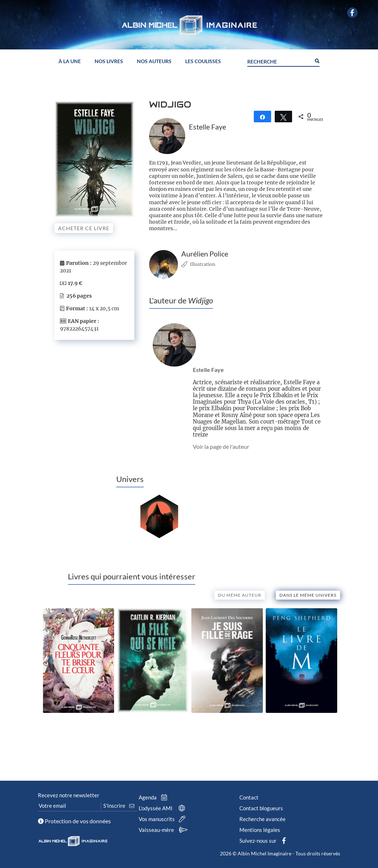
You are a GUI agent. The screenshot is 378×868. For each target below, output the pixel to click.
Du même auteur (240, 595)
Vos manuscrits (164, 819)
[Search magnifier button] (317, 59)
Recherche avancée (262, 819)
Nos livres (109, 60)
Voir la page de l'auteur (221, 446)
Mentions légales (260, 830)
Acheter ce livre (84, 228)
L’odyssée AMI (164, 808)
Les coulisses (203, 60)
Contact (249, 797)
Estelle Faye (208, 370)
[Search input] (279, 60)
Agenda (155, 797)
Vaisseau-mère (164, 830)
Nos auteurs (154, 60)
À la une (70, 60)
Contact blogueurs (261, 808)
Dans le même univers (308, 595)
